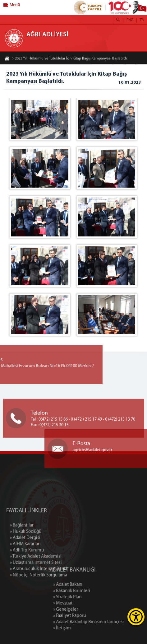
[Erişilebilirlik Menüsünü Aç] (136, 617)
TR (142, 20)
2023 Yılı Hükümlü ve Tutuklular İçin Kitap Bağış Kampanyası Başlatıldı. (70, 59)
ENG (130, 20)
